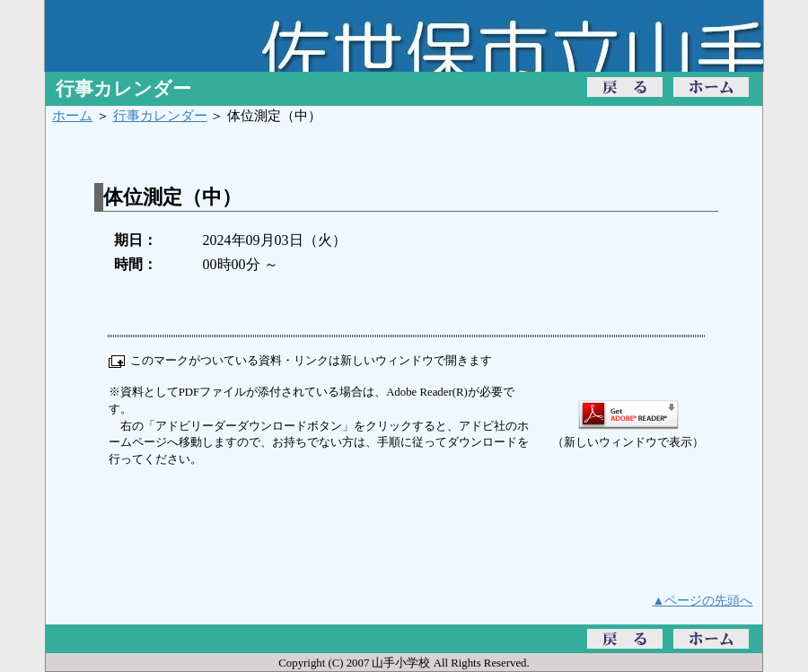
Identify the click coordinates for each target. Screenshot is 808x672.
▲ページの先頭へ (703, 600)
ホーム (72, 115)
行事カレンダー (160, 115)
